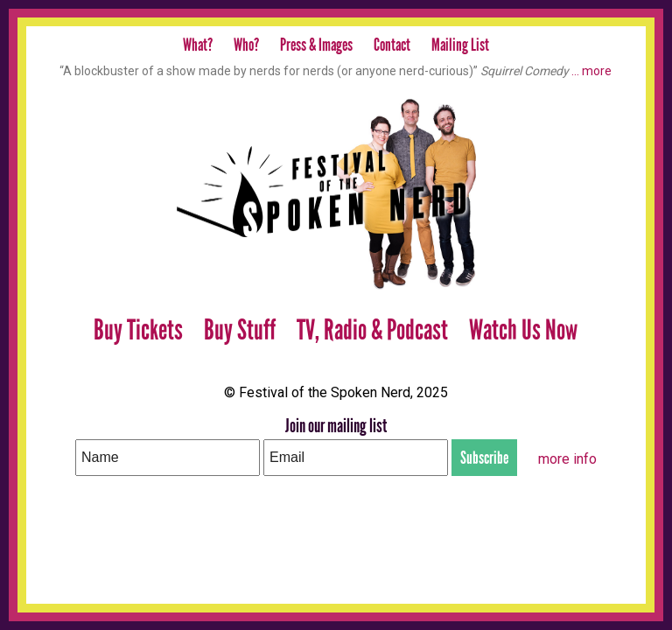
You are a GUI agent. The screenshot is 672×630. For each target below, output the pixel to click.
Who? (246, 45)
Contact (392, 45)
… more (591, 71)
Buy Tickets (138, 330)
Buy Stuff (240, 330)
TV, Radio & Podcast (372, 330)
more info (567, 459)
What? (198, 45)
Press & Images (316, 45)
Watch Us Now (523, 330)
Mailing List (460, 45)
